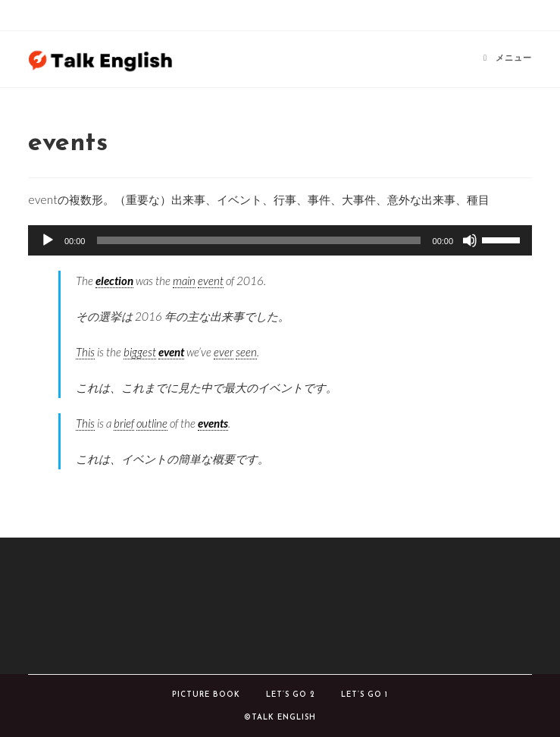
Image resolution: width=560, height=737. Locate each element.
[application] (280, 240)
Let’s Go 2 (291, 695)
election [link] (114, 281)
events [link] (213, 423)
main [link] (184, 281)
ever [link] (224, 352)
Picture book (206, 695)
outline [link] (152, 423)
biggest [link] (140, 352)
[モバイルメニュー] (508, 59)
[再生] (48, 240)
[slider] (258, 240)
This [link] (85, 352)
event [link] (211, 281)
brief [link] (124, 423)
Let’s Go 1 (364, 695)
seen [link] (246, 352)
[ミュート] (470, 240)
